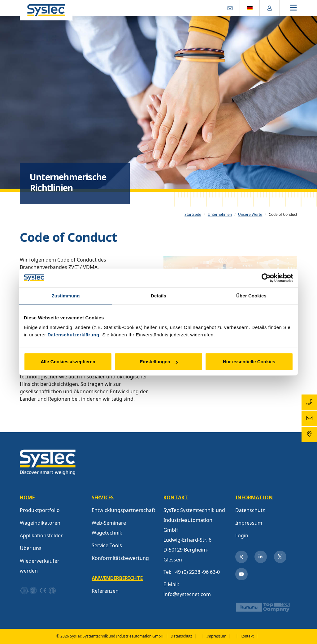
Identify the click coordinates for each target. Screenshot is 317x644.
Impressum (249, 523)
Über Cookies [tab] (251, 295)
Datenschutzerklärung (73, 335)
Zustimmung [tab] (66, 295)
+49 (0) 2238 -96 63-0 (196, 572)
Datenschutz (250, 510)
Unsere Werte (250, 214)
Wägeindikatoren (40, 523)
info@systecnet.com (187, 594)
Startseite (193, 214)
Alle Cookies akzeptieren (68, 362)
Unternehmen (220, 214)
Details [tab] (158, 295)
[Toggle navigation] (298, 8)
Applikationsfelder (41, 535)
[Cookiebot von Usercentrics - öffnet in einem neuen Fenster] (266, 278)
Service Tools (107, 545)
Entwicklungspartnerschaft (124, 510)
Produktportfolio (40, 510)
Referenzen (105, 591)
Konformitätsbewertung (120, 558)
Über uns (31, 548)
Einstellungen (159, 362)
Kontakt (247, 636)
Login (242, 535)
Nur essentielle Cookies (249, 362)
